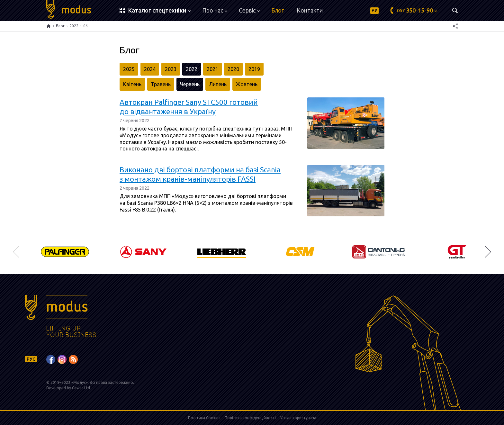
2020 (233, 69)
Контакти (310, 10)
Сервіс (249, 10)
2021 (212, 69)
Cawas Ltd (81, 388)
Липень (218, 84)
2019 (254, 69)
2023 (171, 69)
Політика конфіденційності (250, 418)
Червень (190, 84)
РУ (374, 10)
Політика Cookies (204, 418)
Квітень (132, 84)
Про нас (215, 10)
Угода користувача (298, 418)
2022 (74, 26)
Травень (161, 84)
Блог (278, 10)
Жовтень (247, 84)
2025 (129, 69)
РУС (31, 359)
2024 (150, 69)
